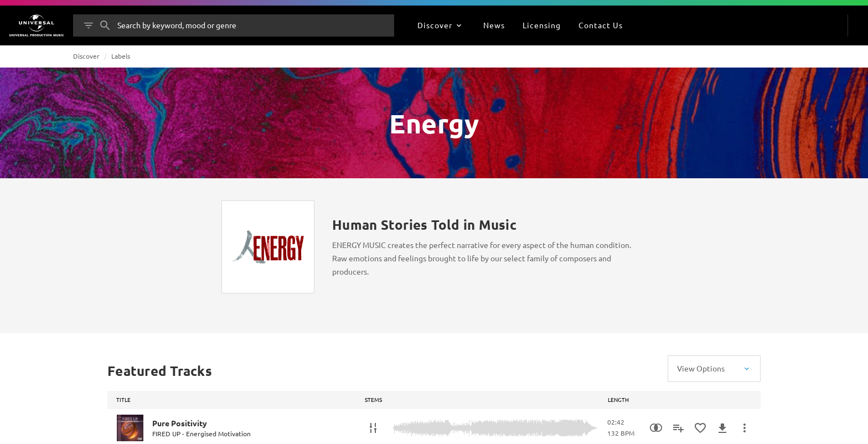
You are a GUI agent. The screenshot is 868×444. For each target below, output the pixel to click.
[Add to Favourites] (700, 428)
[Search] (105, 25)
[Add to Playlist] (678, 428)
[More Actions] (745, 428)
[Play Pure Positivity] (130, 428)
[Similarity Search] (656, 428)
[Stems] (373, 428)
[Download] (722, 428)
